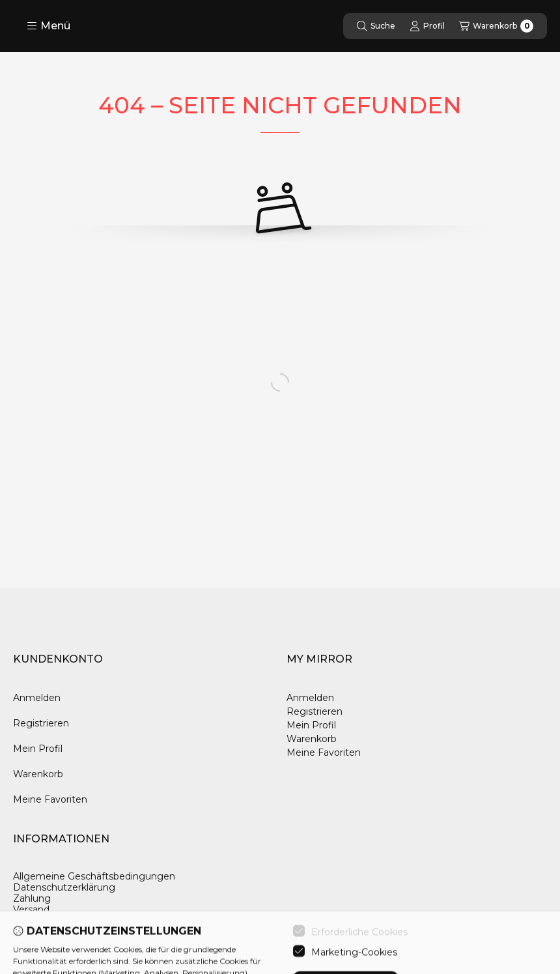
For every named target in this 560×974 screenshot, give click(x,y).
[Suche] (376, 26)
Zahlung (32, 899)
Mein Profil (38, 749)
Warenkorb (38, 774)
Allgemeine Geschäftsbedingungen (94, 877)
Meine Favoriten (50, 799)
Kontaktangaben (51, 920)
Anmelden (37, 698)
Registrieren (41, 723)
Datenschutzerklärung (64, 888)
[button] (49, 26)
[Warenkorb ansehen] (496, 26)
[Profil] (427, 26)
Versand (31, 910)
